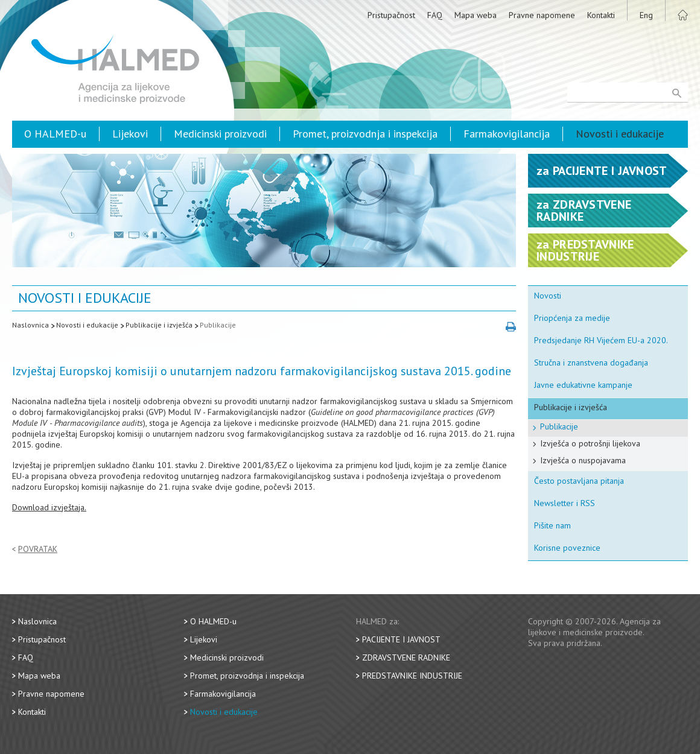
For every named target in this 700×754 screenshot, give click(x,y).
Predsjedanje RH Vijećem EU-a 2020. (601, 340)
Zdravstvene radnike (406, 657)
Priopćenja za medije (572, 318)
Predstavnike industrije (412, 676)
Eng (646, 15)
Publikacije (218, 325)
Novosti (548, 296)
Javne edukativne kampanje (583, 385)
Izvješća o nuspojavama (583, 460)
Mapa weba (476, 15)
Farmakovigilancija (507, 134)
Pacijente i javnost (401, 639)
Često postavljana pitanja (579, 481)
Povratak (38, 549)
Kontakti (601, 15)
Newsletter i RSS (565, 503)
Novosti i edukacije (620, 134)
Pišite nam (552, 525)
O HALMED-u (55, 134)
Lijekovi (130, 134)
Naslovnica (30, 325)
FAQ (435, 15)
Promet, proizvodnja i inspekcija (365, 134)
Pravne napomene (542, 15)
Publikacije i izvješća (159, 325)
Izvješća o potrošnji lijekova (590, 443)
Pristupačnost (391, 15)
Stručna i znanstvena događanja (591, 363)
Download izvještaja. (49, 507)
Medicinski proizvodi (220, 134)
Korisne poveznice (567, 548)
